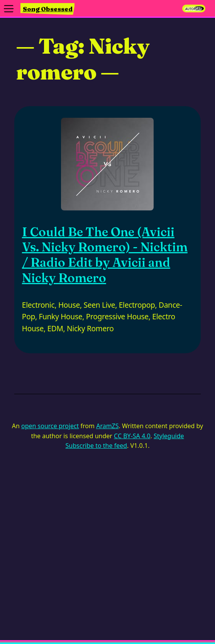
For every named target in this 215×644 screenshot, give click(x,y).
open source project (50, 426)
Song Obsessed (48, 9)
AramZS (107, 426)
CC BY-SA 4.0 (132, 436)
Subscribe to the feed (96, 446)
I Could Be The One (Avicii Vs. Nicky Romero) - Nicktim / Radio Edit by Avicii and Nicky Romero (105, 255)
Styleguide (169, 436)
